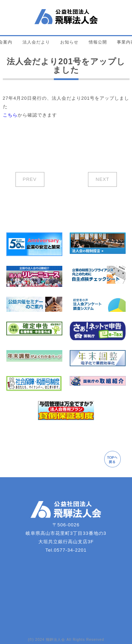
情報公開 (98, 42)
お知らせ (69, 42)
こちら (10, 115)
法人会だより (36, 42)
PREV (30, 179)
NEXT (103, 179)
